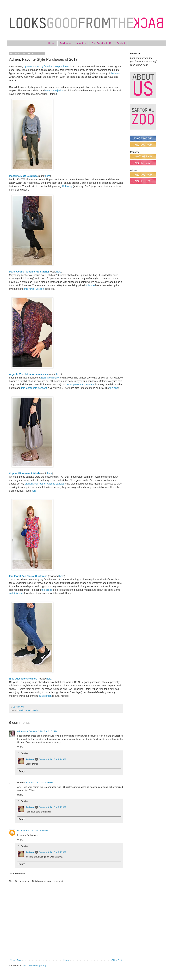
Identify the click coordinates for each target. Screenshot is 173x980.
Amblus (30, 759)
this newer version (34, 289)
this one (90, 285)
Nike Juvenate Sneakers (23, 679)
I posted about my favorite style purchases (47, 66)
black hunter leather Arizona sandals (45, 484)
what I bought (32, 710)
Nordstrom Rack (50, 378)
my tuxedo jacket (54, 91)
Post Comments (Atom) (34, 965)
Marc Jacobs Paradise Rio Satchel (29, 272)
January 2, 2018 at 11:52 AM (43, 731)
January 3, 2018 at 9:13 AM (52, 807)
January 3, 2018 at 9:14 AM (52, 759)
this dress (47, 590)
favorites (21, 710)
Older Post (117, 960)
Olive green (45, 696)
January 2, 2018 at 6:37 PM (34, 831)
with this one (16, 593)
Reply (20, 747)
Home (51, 43)
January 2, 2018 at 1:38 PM (39, 783)
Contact (121, 43)
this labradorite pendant (34, 388)
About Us (81, 43)
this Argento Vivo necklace (80, 385)
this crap (115, 73)
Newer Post (16, 960)
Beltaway (67, 186)
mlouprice (23, 731)
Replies (24, 753)
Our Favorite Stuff (101, 43)
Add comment (18, 874)
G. (18, 831)
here (48, 176)
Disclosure (65, 43)
